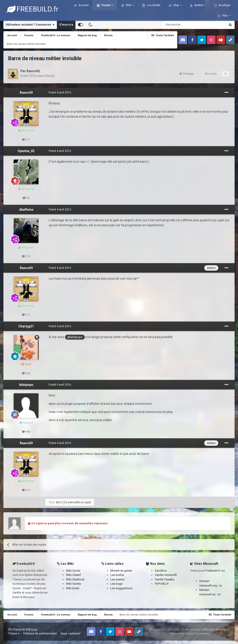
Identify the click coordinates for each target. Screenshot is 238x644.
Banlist (202, 9)
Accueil (86, 9)
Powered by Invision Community (190, 634)
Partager (187, 74)
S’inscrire (66, 25)
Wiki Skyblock (75, 579)
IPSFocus (31, 630)
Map (180, 9)
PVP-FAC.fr (162, 584)
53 (26, 198)
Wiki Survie (73, 571)
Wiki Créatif (73, 575)
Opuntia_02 (26, 151)
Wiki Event (73, 588)
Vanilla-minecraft (166, 575)
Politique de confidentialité (40, 634)
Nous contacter (70, 634)
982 (26, 432)
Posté (60, 93)
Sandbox (161, 571)
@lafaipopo (75, 337)
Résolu (50, 76)
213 (26, 256)
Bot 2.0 (61, 502)
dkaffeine (26, 210)
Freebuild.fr (213, 571)
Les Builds (157, 9)
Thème (14, 634)
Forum (109, 9)
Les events (117, 579)
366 (26, 373)
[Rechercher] (184, 25)
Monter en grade (121, 571)
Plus (225, 9)
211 (26, 140)
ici (220, 586)
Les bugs (117, 584)
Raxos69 (33, 71)
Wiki (132, 9)
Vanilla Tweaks (165, 579)
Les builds (117, 575)
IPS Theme (15, 630)
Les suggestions (121, 588)
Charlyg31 (26, 326)
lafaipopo (26, 385)
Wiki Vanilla (73, 584)
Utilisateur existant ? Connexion (30, 25)
